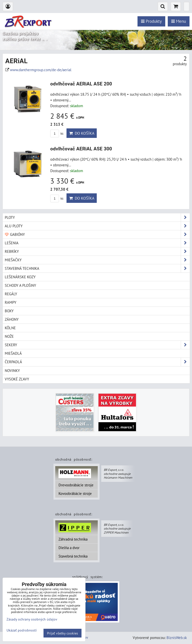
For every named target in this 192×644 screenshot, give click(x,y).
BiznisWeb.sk (177, 638)
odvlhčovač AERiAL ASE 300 (81, 149)
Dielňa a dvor (69, 548)
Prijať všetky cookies (62, 633)
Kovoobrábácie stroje (75, 493)
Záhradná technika (73, 539)
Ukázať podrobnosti (22, 630)
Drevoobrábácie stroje (76, 485)
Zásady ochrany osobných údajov (32, 619)
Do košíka (82, 133)
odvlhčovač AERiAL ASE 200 (81, 84)
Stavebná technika (73, 556)
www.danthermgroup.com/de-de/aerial (41, 70)
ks (57, 134)
